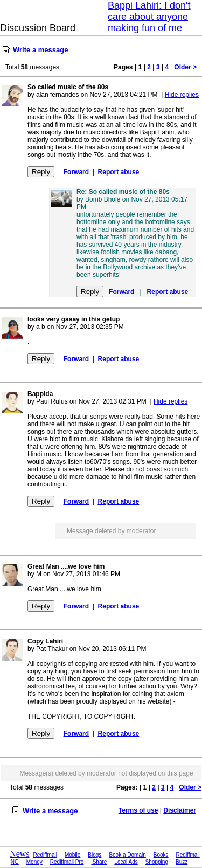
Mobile (72, 855)
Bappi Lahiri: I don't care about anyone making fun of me (149, 17)
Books (161, 855)
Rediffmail (45, 855)
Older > (185, 67)
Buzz (182, 862)
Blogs (95, 855)
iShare (99, 862)
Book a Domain (127, 855)
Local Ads (126, 862)
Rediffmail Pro (67, 862)
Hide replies (182, 95)
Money (34, 862)
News (19, 854)
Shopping (157, 862)
